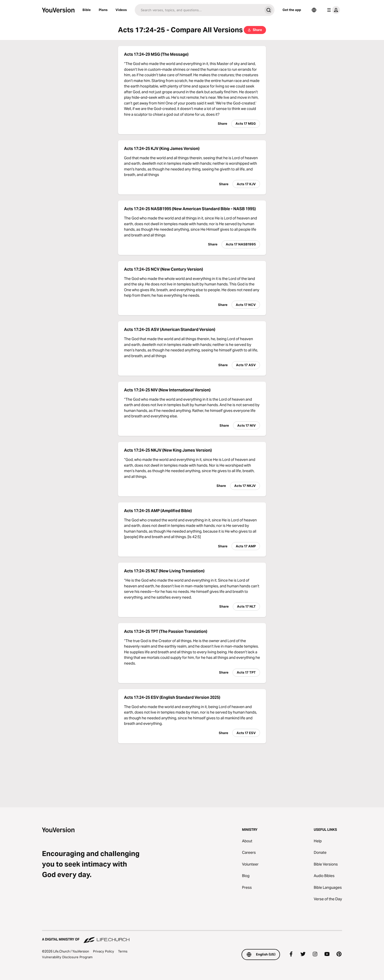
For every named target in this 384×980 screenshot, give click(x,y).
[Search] (199, 10)
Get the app (292, 10)
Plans (103, 10)
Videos (121, 10)
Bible (87, 10)
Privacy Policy (103, 951)
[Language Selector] (314, 10)
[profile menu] (332, 10)
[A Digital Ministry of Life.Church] (192, 937)
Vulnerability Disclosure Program (67, 957)
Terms (123, 951)
